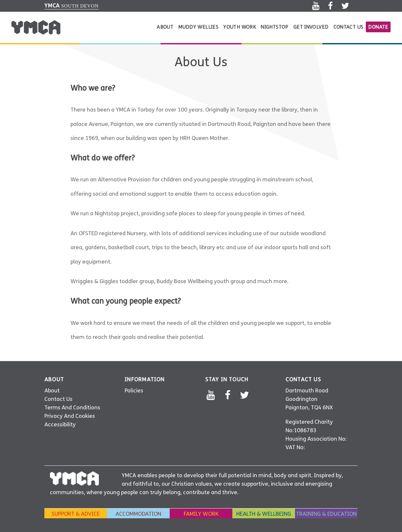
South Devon (71, 6)
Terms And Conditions (72, 408)
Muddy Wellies (198, 27)
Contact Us (348, 27)
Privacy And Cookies (70, 416)
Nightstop (274, 27)
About (165, 27)
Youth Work (240, 27)
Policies (134, 391)
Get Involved (311, 27)
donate (378, 27)
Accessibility (60, 425)
